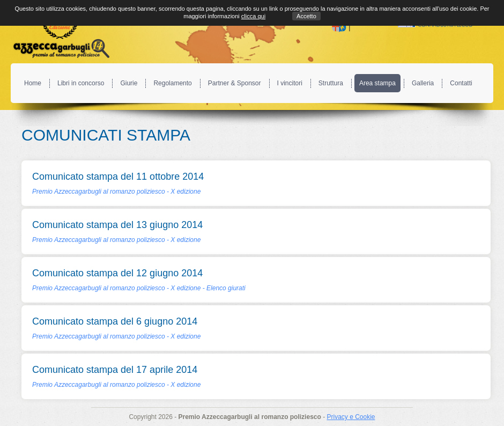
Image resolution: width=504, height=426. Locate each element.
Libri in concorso (81, 83)
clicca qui (253, 16)
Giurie (129, 83)
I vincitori (290, 83)
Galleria (423, 83)
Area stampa (377, 83)
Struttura (331, 83)
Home (33, 83)
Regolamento (172, 83)
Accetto (306, 16)
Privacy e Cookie (351, 417)
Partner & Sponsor (235, 83)
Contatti (461, 83)
